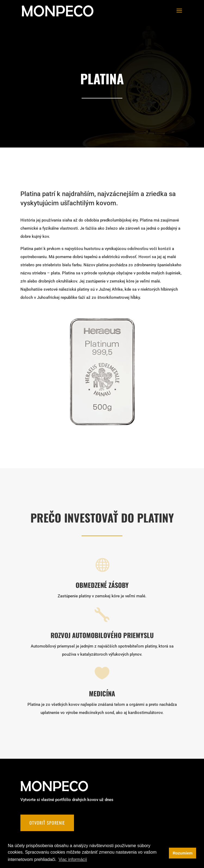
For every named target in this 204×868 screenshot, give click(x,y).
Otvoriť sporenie (47, 823)
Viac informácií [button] (73, 859)
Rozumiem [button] (183, 853)
